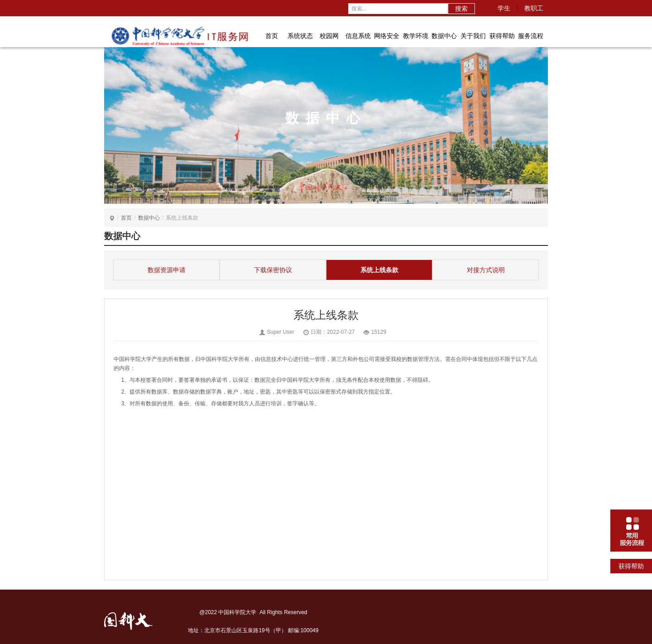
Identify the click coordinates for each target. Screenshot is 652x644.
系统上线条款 (379, 270)
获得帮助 (502, 36)
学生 (504, 8)
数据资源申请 (167, 270)
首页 (272, 36)
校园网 (329, 36)
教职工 (534, 8)
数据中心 (444, 36)
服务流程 (531, 36)
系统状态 (300, 36)
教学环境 (416, 36)
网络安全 (387, 36)
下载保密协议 (273, 270)
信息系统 (358, 36)
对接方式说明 (486, 270)
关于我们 (473, 36)
